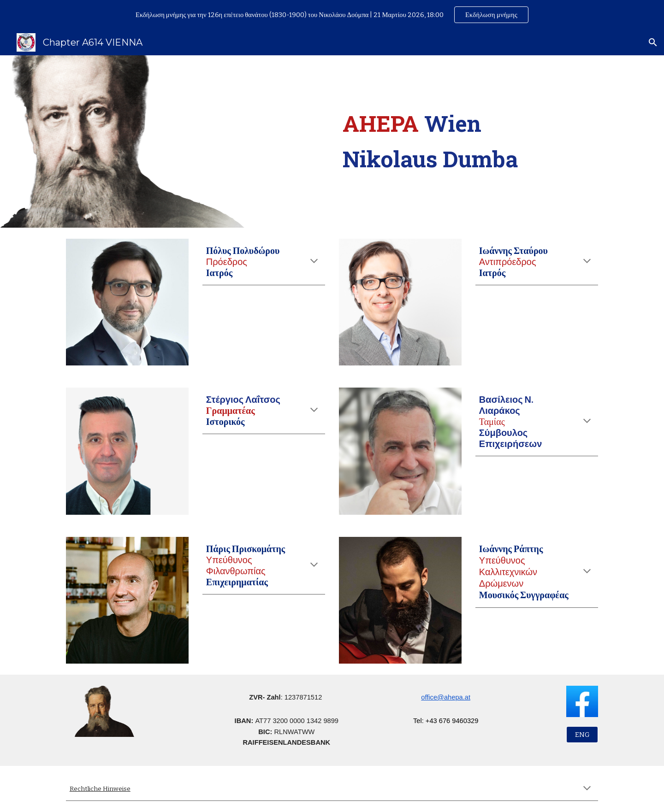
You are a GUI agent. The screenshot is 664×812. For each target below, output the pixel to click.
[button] (653, 42)
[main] (468, 141)
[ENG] (582, 735)
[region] (332, 15)
